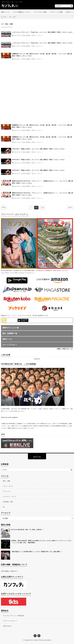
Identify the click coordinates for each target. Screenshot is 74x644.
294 (43, 208)
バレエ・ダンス (8, 486)
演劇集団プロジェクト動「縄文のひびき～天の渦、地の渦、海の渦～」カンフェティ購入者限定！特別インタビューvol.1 (42, 55)
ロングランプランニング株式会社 (14, 616)
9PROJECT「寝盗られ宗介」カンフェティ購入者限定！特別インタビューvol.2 (38, 160)
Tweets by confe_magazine (9, 417)
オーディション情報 (56, 12)
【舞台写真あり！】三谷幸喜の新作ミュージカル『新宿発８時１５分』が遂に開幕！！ (37, 552)
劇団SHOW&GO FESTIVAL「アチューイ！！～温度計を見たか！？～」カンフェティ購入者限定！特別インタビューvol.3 (42, 182)
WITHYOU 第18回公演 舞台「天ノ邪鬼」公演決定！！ (28, 530)
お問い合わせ (7, 626)
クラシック (7, 491)
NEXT (70, 207)
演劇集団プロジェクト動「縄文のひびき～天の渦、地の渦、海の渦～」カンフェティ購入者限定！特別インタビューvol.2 (42, 138)
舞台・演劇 (7, 481)
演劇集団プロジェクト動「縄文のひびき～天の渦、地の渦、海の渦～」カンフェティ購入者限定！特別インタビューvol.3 (42, 126)
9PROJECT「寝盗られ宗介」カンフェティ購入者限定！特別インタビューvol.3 (38, 149)
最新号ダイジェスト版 (11, 328)
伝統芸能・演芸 (8, 502)
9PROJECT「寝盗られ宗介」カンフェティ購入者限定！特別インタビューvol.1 (38, 170)
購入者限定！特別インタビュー (33, 35)
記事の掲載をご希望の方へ (9, 571)
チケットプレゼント (10, 345)
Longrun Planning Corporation (42, 640)
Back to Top (37, 457)
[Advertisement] (37, 92)
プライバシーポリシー (10, 621)
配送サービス (7, 339)
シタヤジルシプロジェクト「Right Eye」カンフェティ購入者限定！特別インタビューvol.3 (42, 32)
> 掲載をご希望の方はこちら (65, 349)
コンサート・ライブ (9, 497)
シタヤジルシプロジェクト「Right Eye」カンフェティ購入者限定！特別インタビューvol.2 (42, 43)
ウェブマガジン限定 (40, 12)
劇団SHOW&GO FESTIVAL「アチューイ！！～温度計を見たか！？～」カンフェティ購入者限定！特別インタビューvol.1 (42, 194)
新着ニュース (5, 12)
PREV (4, 207)
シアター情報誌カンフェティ (22, 12)
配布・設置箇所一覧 (10, 333)
